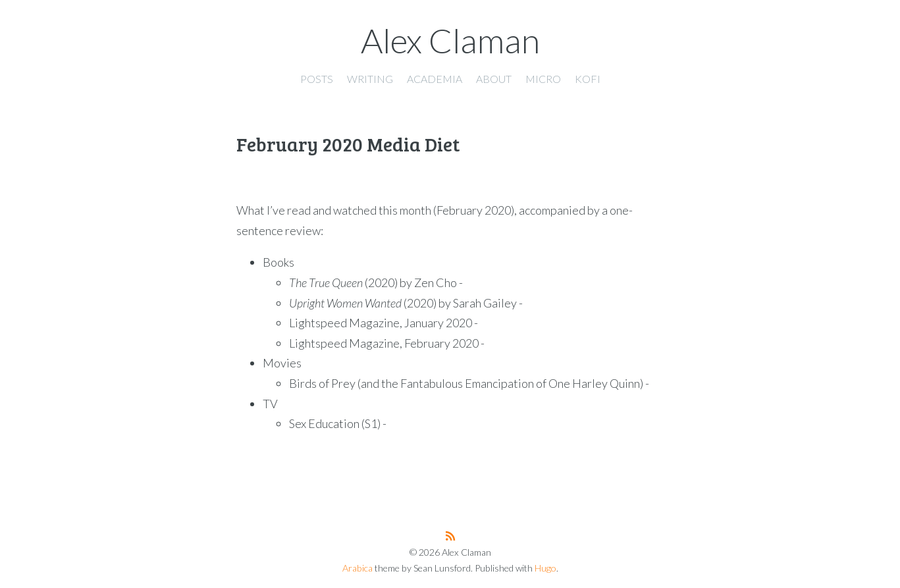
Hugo (545, 568)
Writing (370, 79)
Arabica (357, 568)
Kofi (588, 79)
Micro (543, 79)
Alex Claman (450, 40)
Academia (435, 79)
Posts (317, 79)
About (494, 79)
